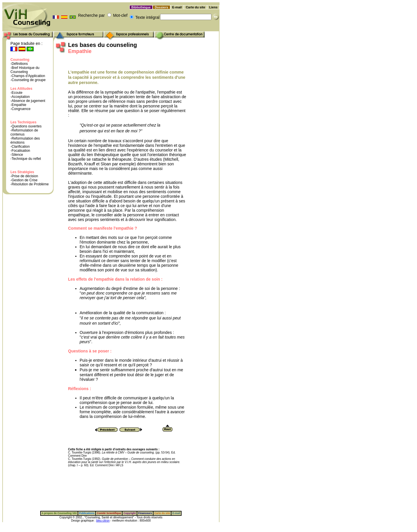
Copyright (130, 513)
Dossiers (161, 7)
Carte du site (196, 7)
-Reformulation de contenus (24, 132)
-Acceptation (20, 97)
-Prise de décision (24, 176)
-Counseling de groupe (28, 80)
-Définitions (19, 64)
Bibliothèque (141, 7)
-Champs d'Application (28, 76)
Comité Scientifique (109, 513)
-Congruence (20, 109)
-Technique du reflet (26, 159)
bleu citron (103, 521)
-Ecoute (16, 93)
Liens (213, 7)
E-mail (177, 7)
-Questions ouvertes (26, 126)
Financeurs (145, 513)
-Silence (17, 155)
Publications (87, 513)
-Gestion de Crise (24, 180)
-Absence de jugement (28, 101)
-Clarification (20, 147)
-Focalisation (20, 151)
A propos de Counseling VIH (59, 513)
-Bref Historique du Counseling (25, 70)
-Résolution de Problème (30, 184)
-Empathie (18, 105)
